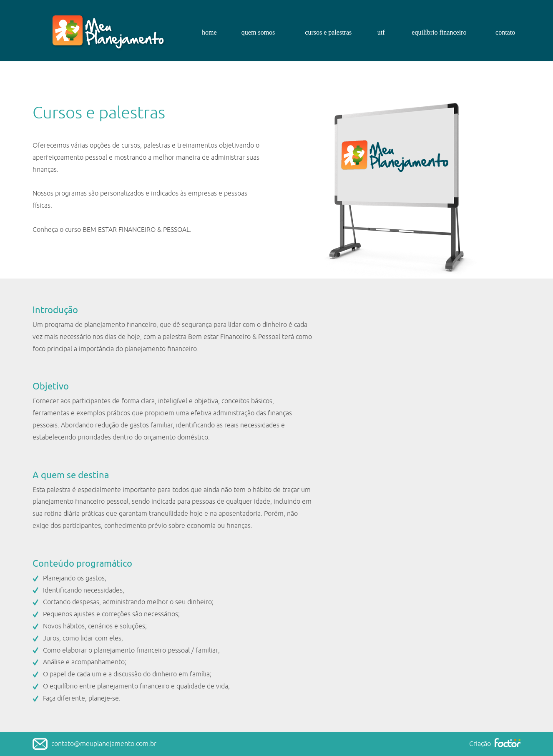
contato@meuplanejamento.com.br (104, 744)
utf (381, 32)
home (209, 32)
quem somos (258, 32)
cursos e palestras (328, 32)
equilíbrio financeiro (439, 32)
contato (505, 32)
